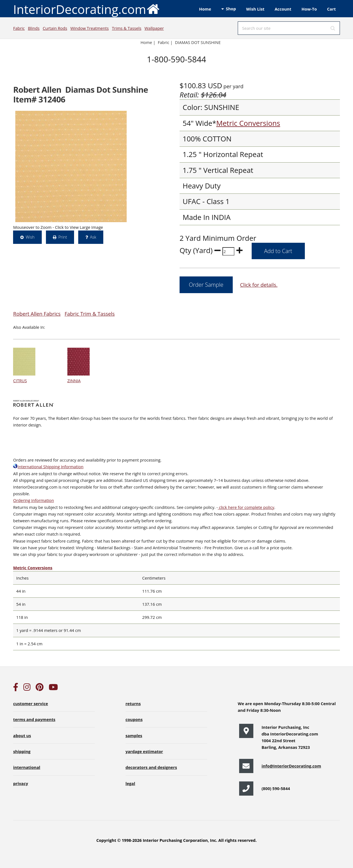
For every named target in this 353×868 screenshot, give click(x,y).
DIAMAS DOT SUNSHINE (198, 42)
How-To (309, 9)
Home (205, 9)
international (27, 767)
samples (134, 735)
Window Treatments (90, 28)
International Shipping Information (48, 467)
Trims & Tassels (127, 28)
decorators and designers (151, 767)
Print (62, 237)
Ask (93, 237)
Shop (231, 9)
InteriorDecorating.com (86, 9)
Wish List (255, 9)
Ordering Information (33, 500)
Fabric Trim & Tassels (90, 314)
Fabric (19, 28)
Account (283, 9)
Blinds (34, 28)
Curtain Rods (55, 28)
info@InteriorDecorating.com (291, 766)
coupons (134, 719)
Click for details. (259, 285)
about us (22, 735)
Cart (331, 9)
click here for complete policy (246, 507)
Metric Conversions (248, 123)
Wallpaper (154, 28)
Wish (30, 237)
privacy (20, 783)
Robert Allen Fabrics (37, 314)
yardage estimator (144, 751)
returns (133, 703)
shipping (22, 751)
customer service (30, 703)
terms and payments (34, 719)
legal (130, 783)
